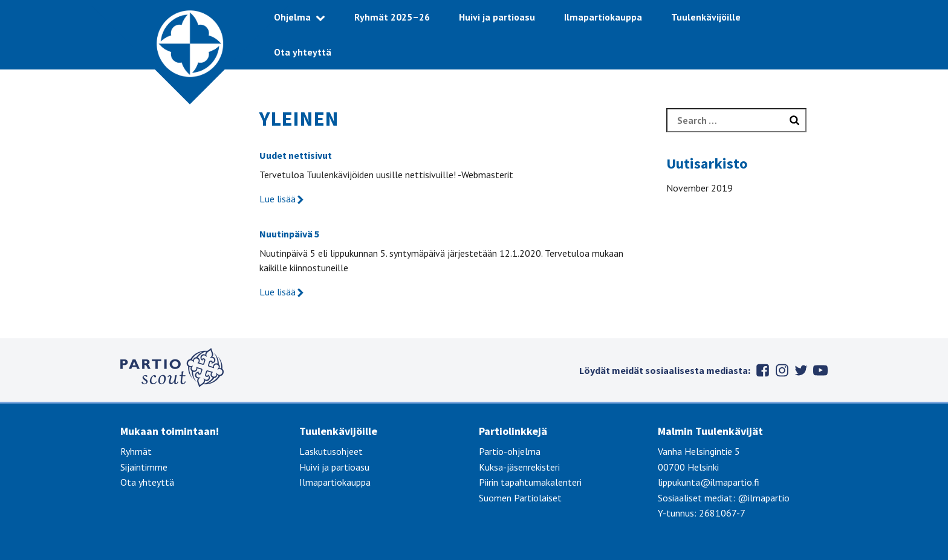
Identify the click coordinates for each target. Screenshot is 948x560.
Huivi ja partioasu (497, 17)
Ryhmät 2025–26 (392, 17)
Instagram (782, 370)
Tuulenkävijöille (706, 17)
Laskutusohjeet (331, 451)
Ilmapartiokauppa (603, 17)
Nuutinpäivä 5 (289, 234)
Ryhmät (136, 451)
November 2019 (700, 188)
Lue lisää (282, 199)
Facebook (762, 370)
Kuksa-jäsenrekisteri (519, 467)
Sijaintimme (144, 467)
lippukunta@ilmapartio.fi (709, 482)
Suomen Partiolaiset (520, 498)
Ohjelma (292, 17)
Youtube (820, 370)
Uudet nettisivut (296, 155)
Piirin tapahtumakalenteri (530, 482)
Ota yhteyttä (303, 52)
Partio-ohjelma (510, 451)
